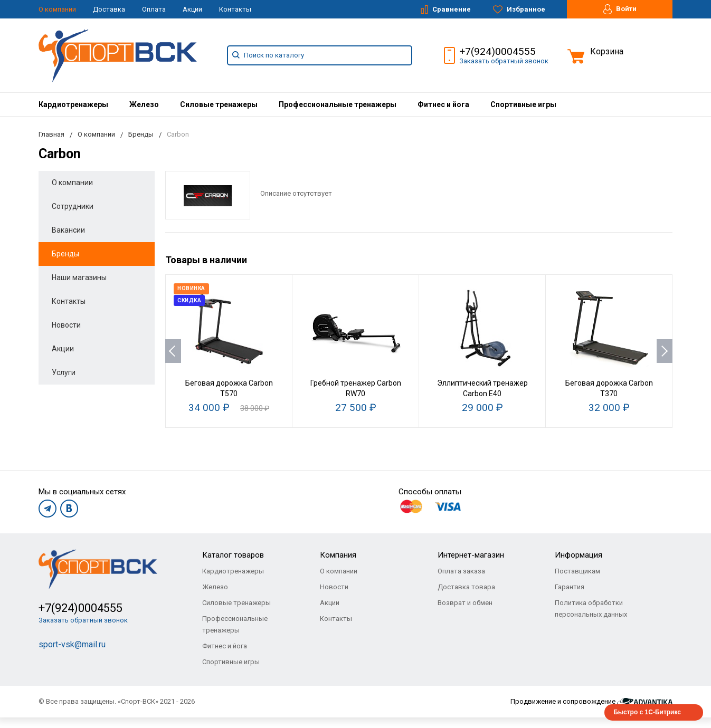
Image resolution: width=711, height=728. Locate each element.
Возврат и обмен (465, 603)
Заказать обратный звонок (504, 61)
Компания (338, 555)
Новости (66, 325)
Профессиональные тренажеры (338, 104)
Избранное (519, 9)
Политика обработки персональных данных (591, 609)
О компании (57, 9)
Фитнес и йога (443, 104)
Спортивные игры (523, 104)
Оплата (154, 9)
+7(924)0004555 (497, 51)
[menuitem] (73, 104)
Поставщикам (577, 571)
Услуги (64, 372)
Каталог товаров (233, 555)
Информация (579, 555)
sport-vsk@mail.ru (72, 644)
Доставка (109, 9)
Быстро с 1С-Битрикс (647, 712)
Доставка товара (466, 587)
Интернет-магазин (471, 555)
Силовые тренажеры (219, 104)
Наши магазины (79, 277)
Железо (144, 104)
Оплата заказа (461, 571)
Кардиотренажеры (73, 104)
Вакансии (68, 230)
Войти (620, 9)
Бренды (65, 254)
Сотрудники (73, 206)
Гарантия (570, 587)
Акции (192, 9)
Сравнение (446, 9)
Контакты (235, 9)
